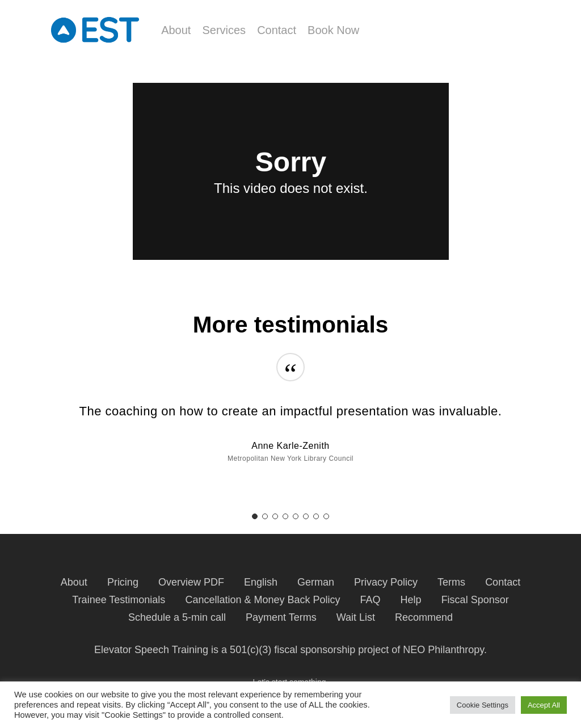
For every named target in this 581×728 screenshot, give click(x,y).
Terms (451, 582)
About (74, 582)
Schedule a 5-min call (177, 617)
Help (411, 600)
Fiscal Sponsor (475, 600)
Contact (503, 582)
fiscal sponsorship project (331, 650)
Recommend (424, 617)
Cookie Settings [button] (483, 705)
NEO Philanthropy (443, 650)
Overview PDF (191, 582)
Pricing (123, 582)
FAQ (371, 600)
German (316, 582)
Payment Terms (281, 617)
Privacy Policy (386, 582)
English (261, 582)
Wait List (356, 617)
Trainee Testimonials (119, 600)
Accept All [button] (544, 705)
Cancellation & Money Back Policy (262, 600)
